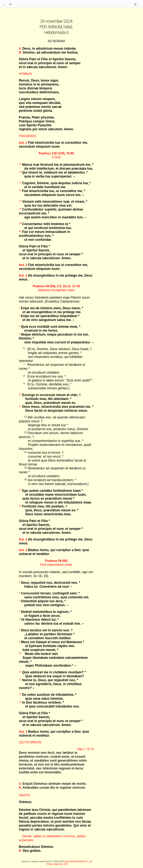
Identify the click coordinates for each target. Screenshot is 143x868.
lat (11, 4)
